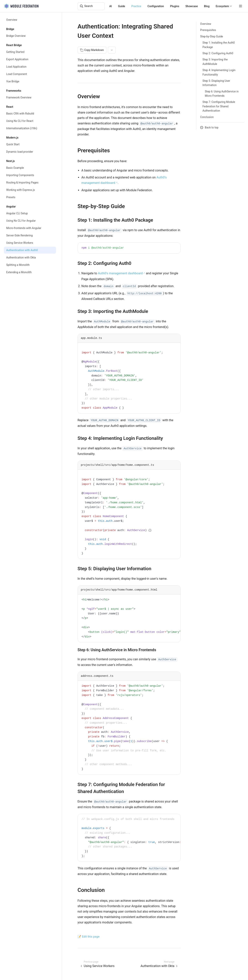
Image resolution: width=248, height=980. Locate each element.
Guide (121, 6)
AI (111, 6)
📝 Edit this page (89, 937)
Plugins (175, 6)
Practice (136, 6)
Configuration (156, 6)
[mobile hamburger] (241, 6)
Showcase (192, 6)
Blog (207, 6)
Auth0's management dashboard (120, 273)
